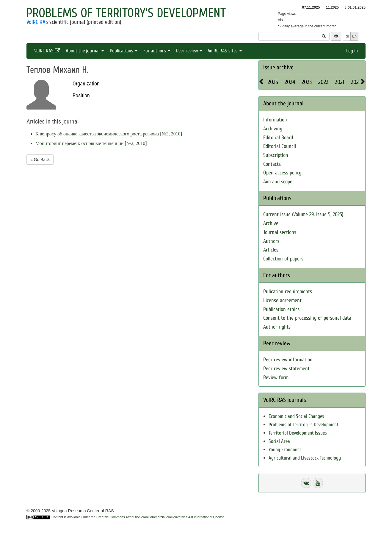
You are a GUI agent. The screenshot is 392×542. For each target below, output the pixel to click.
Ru (347, 36)
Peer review (189, 51)
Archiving (273, 129)
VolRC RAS (37, 22)
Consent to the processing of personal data (307, 318)
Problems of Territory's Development (126, 13)
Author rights (277, 327)
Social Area (279, 441)
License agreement (282, 300)
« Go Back (40, 160)
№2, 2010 (136, 143)
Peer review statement (286, 369)
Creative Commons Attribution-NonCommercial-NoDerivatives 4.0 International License (160, 517)
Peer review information (288, 360)
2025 (273, 82)
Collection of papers (283, 259)
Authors (271, 241)
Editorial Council (280, 146)
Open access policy (282, 173)
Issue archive (278, 67)
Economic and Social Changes (296, 416)
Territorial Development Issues (298, 433)
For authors (157, 51)
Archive (271, 223)
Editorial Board (278, 138)
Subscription (276, 155)
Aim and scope (278, 182)
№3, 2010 (171, 134)
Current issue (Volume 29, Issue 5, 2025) (303, 214)
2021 (340, 82)
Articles (271, 250)
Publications (124, 51)
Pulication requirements (288, 292)
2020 (356, 82)
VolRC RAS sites (225, 51)
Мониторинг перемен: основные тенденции (80, 143)
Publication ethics (281, 309)
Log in (352, 51)
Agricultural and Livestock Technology (305, 458)
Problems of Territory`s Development (304, 425)
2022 (323, 82)
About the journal (85, 51)
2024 (290, 82)
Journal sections (280, 232)
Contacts (272, 164)
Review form (276, 378)
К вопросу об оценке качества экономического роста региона (97, 134)
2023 (307, 82)
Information (275, 120)
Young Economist (285, 450)
